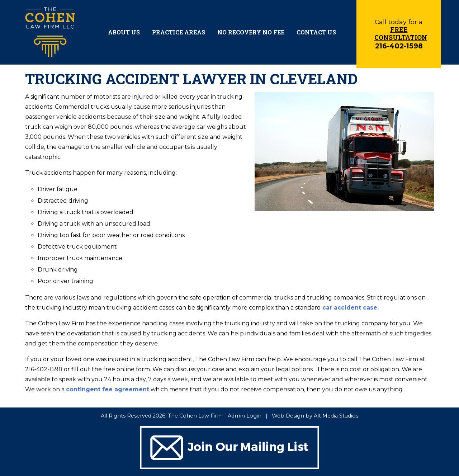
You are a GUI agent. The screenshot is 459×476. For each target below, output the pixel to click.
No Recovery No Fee (251, 32)
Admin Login (245, 416)
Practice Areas (179, 32)
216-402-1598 (399, 46)
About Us (124, 32)
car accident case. (351, 308)
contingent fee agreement (108, 389)
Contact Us (316, 32)
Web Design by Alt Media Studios (315, 416)
